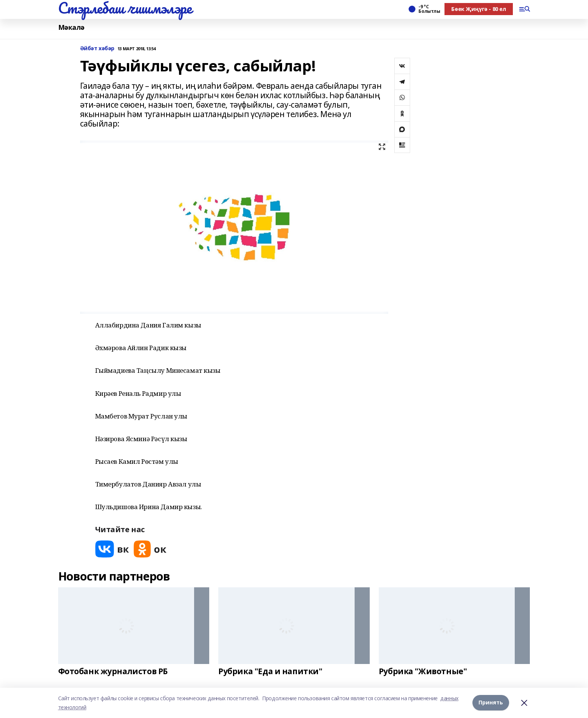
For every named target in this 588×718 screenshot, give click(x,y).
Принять (491, 703)
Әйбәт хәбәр (97, 49)
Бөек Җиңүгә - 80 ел (478, 9)
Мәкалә (71, 27)
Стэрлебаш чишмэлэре (125, 8)
